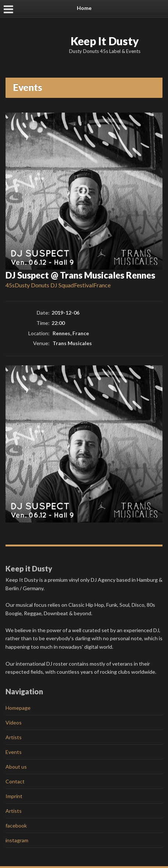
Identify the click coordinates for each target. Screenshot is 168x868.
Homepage (18, 708)
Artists (14, 737)
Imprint (14, 796)
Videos (14, 722)
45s (10, 285)
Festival (84, 285)
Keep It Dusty (105, 41)
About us (16, 767)
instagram (17, 840)
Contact (15, 781)
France (102, 285)
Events (14, 752)
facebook (16, 826)
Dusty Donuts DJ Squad (44, 285)
